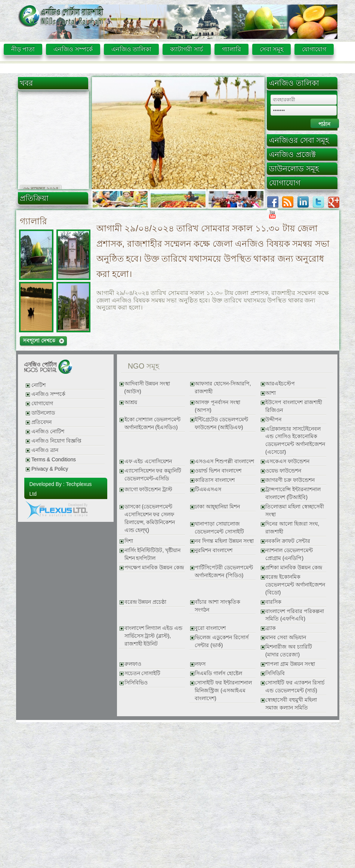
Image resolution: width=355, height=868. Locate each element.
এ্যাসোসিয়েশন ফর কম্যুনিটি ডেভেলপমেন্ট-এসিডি (153, 475)
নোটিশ (38, 385)
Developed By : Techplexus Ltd (61, 489)
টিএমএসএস (208, 490)
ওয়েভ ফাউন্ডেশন (283, 471)
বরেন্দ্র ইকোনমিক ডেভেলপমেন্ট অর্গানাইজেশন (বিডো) (295, 585)
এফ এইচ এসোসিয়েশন (148, 461)
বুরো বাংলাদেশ (210, 628)
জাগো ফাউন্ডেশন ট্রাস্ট (149, 490)
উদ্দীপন (273, 420)
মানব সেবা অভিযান (286, 638)
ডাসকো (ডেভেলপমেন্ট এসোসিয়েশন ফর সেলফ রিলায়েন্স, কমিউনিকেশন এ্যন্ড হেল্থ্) (150, 518)
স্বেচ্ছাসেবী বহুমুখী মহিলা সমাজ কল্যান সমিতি (291, 704)
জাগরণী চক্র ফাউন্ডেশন (290, 480)
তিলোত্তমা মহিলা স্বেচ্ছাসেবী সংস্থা (295, 511)
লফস (200, 664)
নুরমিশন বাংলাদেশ (214, 550)
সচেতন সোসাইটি (143, 673)
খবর (26, 83)
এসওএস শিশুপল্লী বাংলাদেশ (224, 461)
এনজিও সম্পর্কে (73, 49)
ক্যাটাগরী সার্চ (186, 49)
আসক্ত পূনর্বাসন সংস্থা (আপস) (217, 406)
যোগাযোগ (314, 49)
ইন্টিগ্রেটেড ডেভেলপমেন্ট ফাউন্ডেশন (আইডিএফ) (221, 424)
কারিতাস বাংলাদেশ (215, 480)
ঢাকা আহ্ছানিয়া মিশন (217, 507)
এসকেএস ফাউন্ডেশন (287, 461)
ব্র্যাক (271, 628)
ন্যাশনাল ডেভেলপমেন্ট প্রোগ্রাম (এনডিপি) (289, 554)
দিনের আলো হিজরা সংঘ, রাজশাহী (292, 528)
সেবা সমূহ (271, 49)
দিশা (129, 541)
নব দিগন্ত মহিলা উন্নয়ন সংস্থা (224, 541)
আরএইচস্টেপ (280, 384)
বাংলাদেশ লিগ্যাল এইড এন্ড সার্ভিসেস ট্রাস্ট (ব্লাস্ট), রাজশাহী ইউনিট (153, 636)
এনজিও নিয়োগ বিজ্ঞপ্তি (56, 441)
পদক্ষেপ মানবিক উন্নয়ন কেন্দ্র (154, 568)
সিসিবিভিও (136, 683)
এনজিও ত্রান (45, 450)
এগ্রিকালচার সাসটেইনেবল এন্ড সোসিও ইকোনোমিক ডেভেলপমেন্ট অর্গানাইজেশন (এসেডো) (295, 441)
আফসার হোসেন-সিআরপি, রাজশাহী (223, 388)
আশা (271, 393)
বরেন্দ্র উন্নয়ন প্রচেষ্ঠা (146, 602)
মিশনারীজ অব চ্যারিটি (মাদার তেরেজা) (289, 651)
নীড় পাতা (23, 49)
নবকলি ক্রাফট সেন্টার (288, 541)
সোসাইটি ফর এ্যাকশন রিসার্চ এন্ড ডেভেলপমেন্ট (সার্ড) (295, 687)
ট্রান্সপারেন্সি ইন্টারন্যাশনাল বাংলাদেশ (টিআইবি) (293, 493)
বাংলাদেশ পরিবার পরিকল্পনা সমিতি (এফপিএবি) (295, 615)
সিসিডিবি (275, 673)
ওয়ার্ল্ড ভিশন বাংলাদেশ (218, 471)
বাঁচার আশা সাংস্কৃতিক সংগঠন (217, 606)
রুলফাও (133, 664)
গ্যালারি (231, 49)
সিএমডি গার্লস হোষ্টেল (218, 673)
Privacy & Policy (50, 469)
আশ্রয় (131, 402)
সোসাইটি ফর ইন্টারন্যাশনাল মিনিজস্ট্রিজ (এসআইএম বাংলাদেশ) (223, 691)
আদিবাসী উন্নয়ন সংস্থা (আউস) (147, 388)
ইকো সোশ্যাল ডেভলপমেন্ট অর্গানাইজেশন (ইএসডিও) (153, 424)
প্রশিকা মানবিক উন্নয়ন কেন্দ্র (294, 568)
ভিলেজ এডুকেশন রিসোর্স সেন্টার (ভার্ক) (222, 641)
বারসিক (273, 602)
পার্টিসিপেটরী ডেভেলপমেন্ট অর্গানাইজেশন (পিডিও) (224, 572)
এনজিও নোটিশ (48, 432)
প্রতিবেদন (41, 422)
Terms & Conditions (54, 460)
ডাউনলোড (43, 413)
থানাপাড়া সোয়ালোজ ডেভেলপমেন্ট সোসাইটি (219, 528)
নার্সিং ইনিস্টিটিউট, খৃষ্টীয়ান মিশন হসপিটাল (152, 554)
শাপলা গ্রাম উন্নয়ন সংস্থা (290, 664)
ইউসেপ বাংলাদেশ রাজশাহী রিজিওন (294, 406)
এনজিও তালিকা (131, 49)
